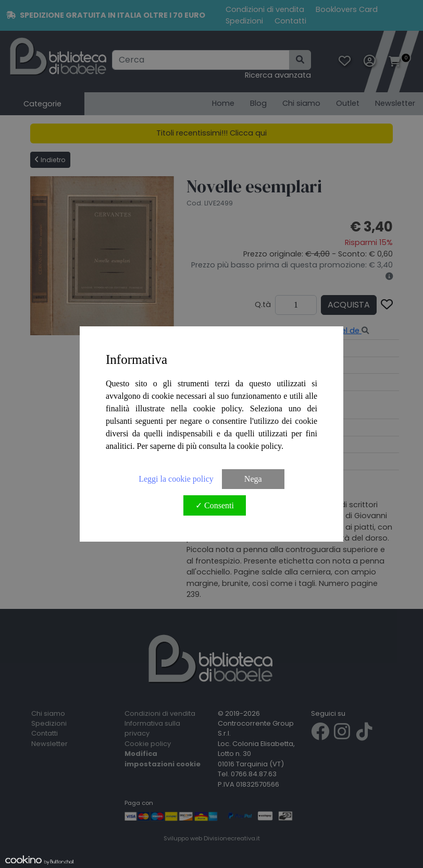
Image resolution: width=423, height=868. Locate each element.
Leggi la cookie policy (176, 479)
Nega (253, 479)
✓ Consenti (215, 505)
